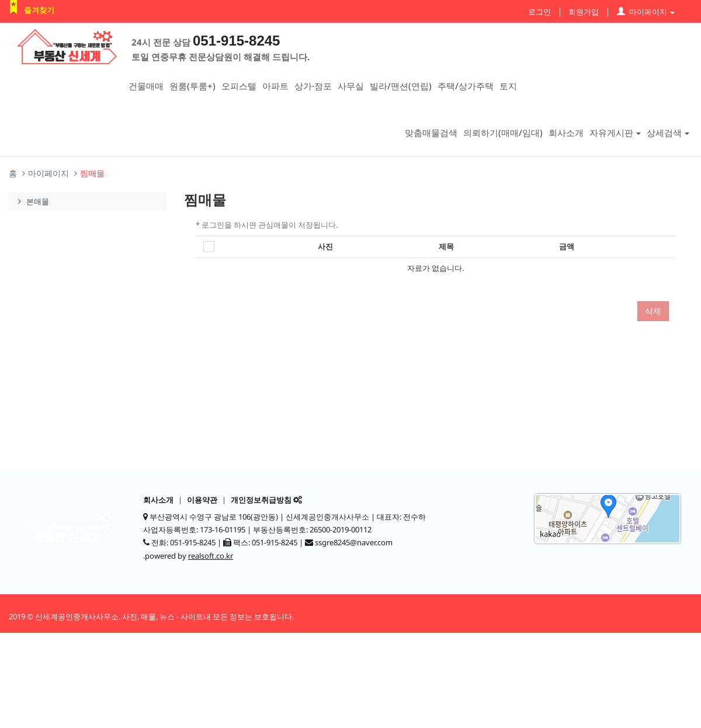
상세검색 (668, 133)
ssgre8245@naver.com (354, 542)
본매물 (32, 201)
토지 (508, 86)
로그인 (539, 12)
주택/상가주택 (466, 86)
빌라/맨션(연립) (401, 86)
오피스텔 (239, 86)
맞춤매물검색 (431, 133)
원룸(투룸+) (192, 86)
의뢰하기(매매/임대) (503, 133)
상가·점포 (313, 86)
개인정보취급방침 (261, 500)
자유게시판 (615, 133)
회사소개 (566, 133)
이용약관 (202, 500)
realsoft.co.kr (211, 556)
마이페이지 (646, 12)
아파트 (275, 86)
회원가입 (584, 12)
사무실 (351, 86)
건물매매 (146, 86)
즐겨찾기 (39, 10)
